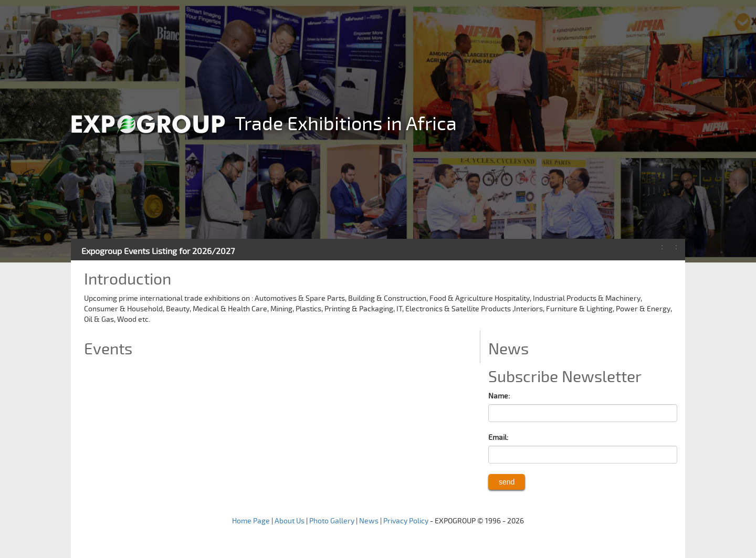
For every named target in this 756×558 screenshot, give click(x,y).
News (369, 521)
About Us (290, 521)
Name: (499, 396)
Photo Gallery (332, 521)
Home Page (251, 521)
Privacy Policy (406, 521)
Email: (498, 438)
